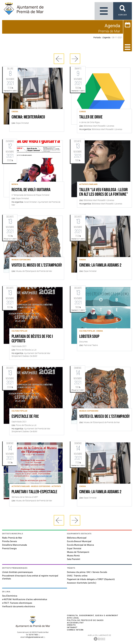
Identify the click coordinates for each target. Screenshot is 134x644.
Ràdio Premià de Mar (12, 538)
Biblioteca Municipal (77, 538)
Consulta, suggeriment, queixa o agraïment (93, 615)
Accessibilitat (75, 623)
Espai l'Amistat (74, 548)
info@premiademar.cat (34, 637)
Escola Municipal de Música (80, 545)
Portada (97, 37)
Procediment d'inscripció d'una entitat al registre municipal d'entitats (30, 577)
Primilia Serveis (10, 541)
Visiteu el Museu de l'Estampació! (37, 265)
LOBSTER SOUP (89, 337)
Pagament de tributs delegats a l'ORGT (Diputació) (91, 579)
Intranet (72, 627)
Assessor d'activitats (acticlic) (82, 583)
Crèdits (71, 625)
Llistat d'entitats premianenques (17, 572)
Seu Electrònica (10, 596)
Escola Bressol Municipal (79, 541)
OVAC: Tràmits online (77, 576)
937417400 (33, 635)
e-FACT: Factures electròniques (17, 603)
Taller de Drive (91, 117)
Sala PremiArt (74, 559)
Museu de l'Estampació (78, 552)
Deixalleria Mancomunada (14, 545)
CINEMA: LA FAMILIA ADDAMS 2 (100, 265)
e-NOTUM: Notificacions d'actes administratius (25, 599)
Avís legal (73, 618)
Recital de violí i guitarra (31, 190)
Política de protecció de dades (85, 620)
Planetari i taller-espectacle (34, 492)
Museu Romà (73, 556)
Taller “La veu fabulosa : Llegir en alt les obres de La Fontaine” (104, 192)
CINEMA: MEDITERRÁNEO (28, 117)
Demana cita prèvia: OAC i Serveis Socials (87, 572)
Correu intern (75, 630)
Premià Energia (9, 548)
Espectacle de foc (25, 417)
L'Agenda (106, 37)
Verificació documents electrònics (19, 607)
